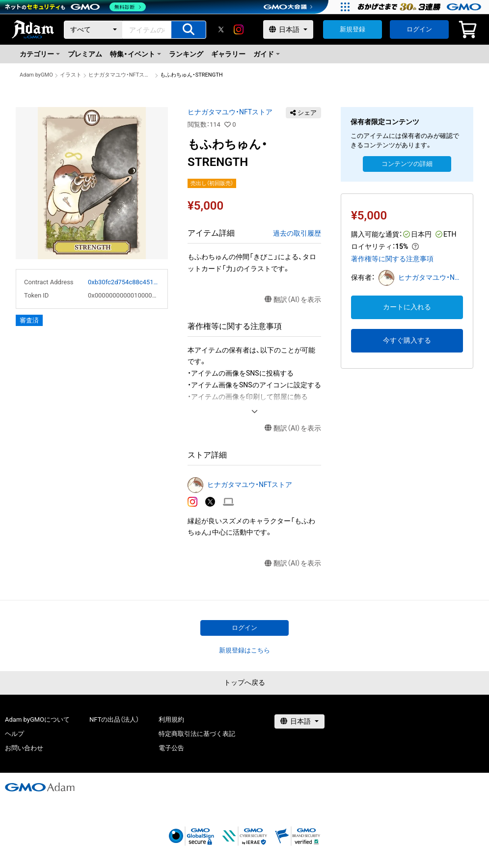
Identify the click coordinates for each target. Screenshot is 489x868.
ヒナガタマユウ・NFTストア (121, 75)
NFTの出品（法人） (114, 719)
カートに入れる (407, 307)
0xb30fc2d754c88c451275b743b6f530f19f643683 (124, 282)
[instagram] (239, 29)
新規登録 (353, 29)
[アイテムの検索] (189, 30)
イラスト (71, 75)
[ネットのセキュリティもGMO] (75, 7)
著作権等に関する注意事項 (392, 259)
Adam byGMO (36, 75)
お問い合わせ (24, 748)
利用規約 (171, 719)
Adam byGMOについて (37, 719)
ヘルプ (14, 734)
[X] (221, 29)
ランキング (186, 54)
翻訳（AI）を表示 (293, 300)
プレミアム (85, 54)
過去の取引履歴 (297, 233)
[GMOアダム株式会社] (40, 787)
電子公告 (171, 748)
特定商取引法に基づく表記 (197, 734)
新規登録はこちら (244, 650)
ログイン (419, 29)
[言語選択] (288, 29)
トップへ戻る (244, 682)
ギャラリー (228, 54)
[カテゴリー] (93, 30)
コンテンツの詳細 (407, 164)
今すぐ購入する (407, 340)
